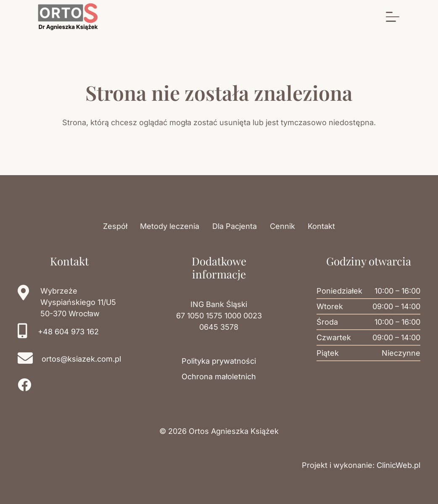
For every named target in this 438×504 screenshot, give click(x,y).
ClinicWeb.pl (398, 465)
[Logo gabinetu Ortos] (68, 17)
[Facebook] (24, 385)
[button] (393, 17)
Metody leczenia (170, 226)
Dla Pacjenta (235, 226)
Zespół (115, 226)
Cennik (282, 226)
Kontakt (321, 226)
